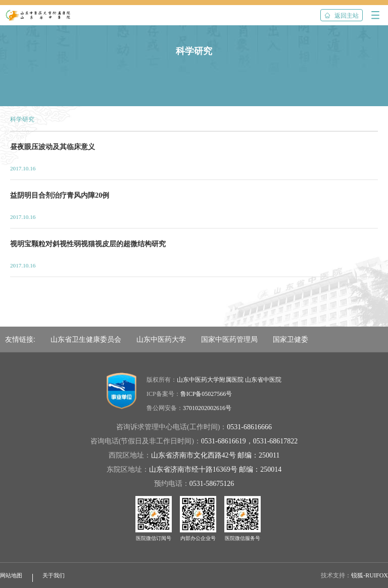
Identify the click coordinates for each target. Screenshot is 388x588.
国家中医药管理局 (229, 339)
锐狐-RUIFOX (370, 575)
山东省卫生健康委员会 (86, 339)
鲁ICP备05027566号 (206, 394)
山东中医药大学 (161, 339)
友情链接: (20, 339)
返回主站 (342, 16)
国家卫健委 (290, 339)
